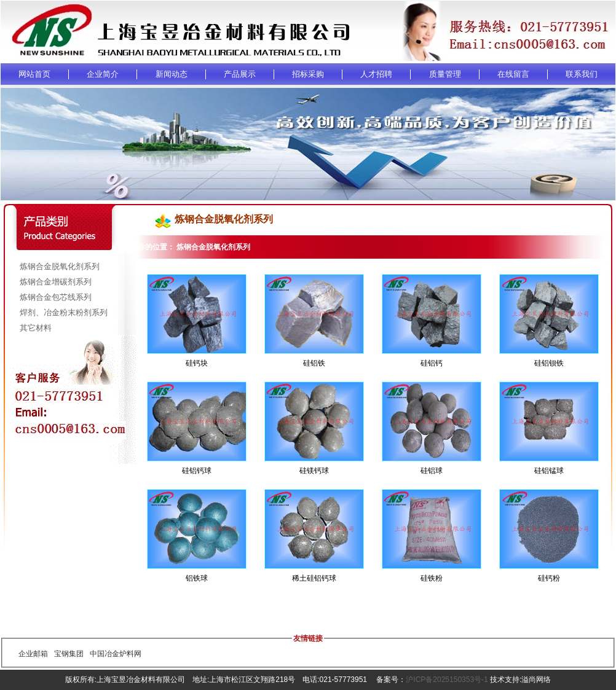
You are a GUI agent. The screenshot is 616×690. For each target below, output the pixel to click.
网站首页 (34, 74)
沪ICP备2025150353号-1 (447, 680)
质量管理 (445, 74)
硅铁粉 (432, 578)
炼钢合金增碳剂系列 (56, 282)
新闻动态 (172, 74)
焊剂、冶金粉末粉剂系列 (64, 312)
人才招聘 (376, 74)
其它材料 (36, 328)
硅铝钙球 (197, 471)
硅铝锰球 (549, 471)
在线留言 (513, 74)
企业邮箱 (33, 654)
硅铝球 (432, 471)
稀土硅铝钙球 (314, 578)
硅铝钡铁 (549, 363)
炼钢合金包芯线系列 (56, 297)
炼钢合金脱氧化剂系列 (60, 266)
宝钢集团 (69, 654)
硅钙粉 (549, 578)
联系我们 (582, 74)
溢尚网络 (536, 680)
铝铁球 (197, 578)
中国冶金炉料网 (116, 654)
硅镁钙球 (314, 471)
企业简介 (103, 74)
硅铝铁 (314, 363)
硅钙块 (197, 363)
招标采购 (308, 74)
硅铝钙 (432, 363)
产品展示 (240, 74)
